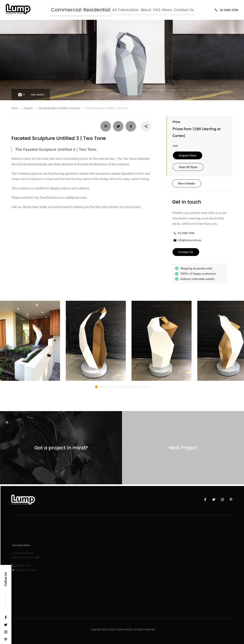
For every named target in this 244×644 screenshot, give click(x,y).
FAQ (151, 11)
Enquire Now (188, 157)
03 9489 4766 (226, 11)
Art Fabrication (112, 11)
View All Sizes (188, 168)
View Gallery (37, 96)
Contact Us (186, 11)
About (136, 11)
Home (15, 110)
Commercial (59, 11)
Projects (28, 110)
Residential (85, 11)
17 (21, 96)
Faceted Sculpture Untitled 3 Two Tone (59, 110)
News (166, 11)
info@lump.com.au (187, 242)
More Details (187, 185)
